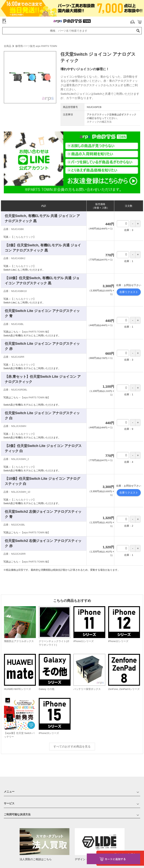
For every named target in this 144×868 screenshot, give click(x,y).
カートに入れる (113, 859)
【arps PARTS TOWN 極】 (35, 319)
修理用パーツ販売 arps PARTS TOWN (36, 34)
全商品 (8, 34)
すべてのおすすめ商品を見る (72, 734)
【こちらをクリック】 (23, 225)
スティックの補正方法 (99, 110)
